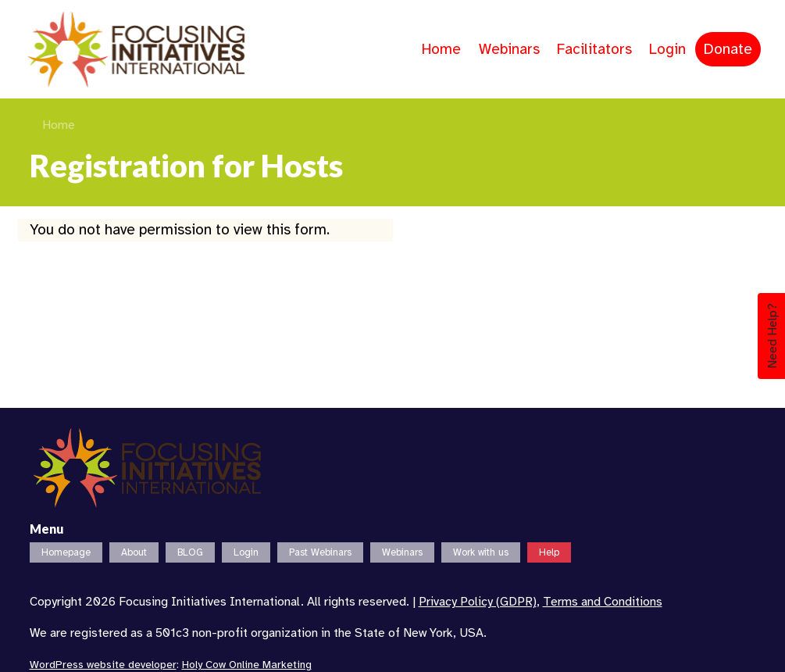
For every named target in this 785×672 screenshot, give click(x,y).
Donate (728, 49)
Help (549, 552)
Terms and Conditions (603, 602)
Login (667, 49)
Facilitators (594, 49)
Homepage (66, 552)
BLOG (190, 552)
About (134, 552)
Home (441, 49)
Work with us (481, 552)
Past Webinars (320, 552)
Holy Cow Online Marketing (247, 665)
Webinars (509, 49)
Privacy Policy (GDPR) (478, 602)
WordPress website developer (103, 665)
